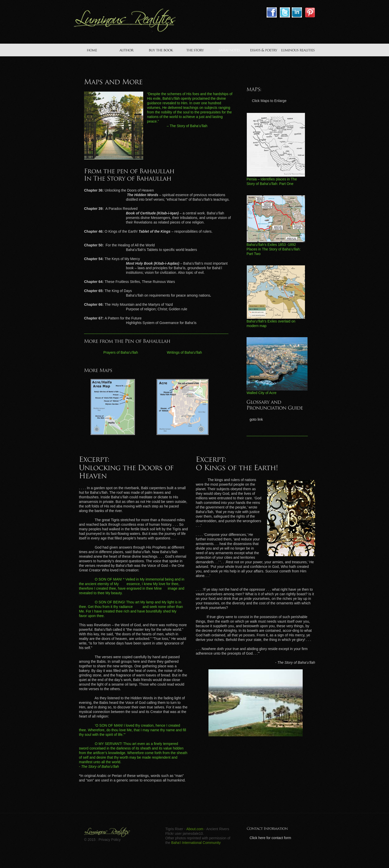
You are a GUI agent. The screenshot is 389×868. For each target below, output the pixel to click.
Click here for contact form (270, 838)
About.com (195, 829)
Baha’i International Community (196, 843)
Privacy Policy (110, 840)
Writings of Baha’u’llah (184, 352)
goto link (256, 419)
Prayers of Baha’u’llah (121, 352)
